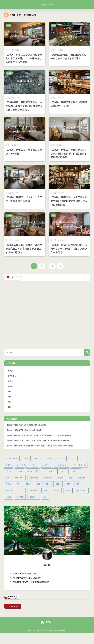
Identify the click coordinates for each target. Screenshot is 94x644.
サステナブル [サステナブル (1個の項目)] (34, 468)
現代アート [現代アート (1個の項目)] (65, 494)
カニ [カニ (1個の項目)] (75, 461)
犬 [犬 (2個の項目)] (54, 494)
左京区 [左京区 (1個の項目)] (9, 494)
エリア (9, 73)
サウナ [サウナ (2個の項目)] (20, 468)
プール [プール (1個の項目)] (27, 474)
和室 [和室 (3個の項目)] (19, 488)
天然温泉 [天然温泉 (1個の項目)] (30, 488)
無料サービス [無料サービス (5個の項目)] (42, 494)
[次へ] (61, 266)
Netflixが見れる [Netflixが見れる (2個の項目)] (12, 461)
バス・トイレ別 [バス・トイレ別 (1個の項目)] (12, 474)
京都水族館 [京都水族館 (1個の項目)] (74, 481)
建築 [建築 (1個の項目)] (19, 494)
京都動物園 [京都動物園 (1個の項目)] (59, 481)
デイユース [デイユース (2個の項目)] (59, 468)
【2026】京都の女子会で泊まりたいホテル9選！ (26, 432)
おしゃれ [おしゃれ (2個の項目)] (40, 461)
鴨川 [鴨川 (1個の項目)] (8, 507)
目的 (9, 26)
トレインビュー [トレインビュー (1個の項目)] (76, 468)
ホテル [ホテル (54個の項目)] (39, 474)
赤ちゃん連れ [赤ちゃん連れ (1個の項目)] (36, 501)
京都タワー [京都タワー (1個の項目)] (44, 481)
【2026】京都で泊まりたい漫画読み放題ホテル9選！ (28, 427)
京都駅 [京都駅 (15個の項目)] (9, 488)
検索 (87, 353)
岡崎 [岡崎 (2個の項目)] (74, 488)
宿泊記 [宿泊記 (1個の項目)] (64, 488)
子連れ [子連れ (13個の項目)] (43, 488)
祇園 (9, 408)
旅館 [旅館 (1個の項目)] (29, 494)
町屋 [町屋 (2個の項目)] (77, 494)
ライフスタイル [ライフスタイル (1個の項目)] (70, 474)
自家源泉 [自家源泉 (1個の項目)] (10, 501)
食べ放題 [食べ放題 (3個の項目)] (62, 501)
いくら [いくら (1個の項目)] (27, 461)
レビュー (11, 382)
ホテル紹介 (12, 376)
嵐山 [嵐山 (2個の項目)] (83, 488)
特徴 (54, 26)
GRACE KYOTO (47, 4)
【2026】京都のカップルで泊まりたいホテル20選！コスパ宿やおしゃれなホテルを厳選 (42, 448)
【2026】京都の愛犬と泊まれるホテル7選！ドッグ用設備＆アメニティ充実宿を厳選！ (42, 438)
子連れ (9, 216)
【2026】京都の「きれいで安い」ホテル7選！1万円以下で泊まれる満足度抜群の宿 (40, 443)
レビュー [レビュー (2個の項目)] (21, 481)
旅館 (9, 392)
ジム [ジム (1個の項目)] (47, 468)
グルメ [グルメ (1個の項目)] (9, 468)
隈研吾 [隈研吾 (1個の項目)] (50, 501)
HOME (47, 633)
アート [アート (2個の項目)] (52, 461)
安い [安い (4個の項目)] (53, 488)
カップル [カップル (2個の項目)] (64, 461)
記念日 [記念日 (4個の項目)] (22, 501)
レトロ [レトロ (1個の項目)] (9, 481)
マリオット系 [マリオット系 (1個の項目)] (53, 474)
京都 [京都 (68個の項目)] (32, 481)
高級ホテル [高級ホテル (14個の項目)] (76, 501)
